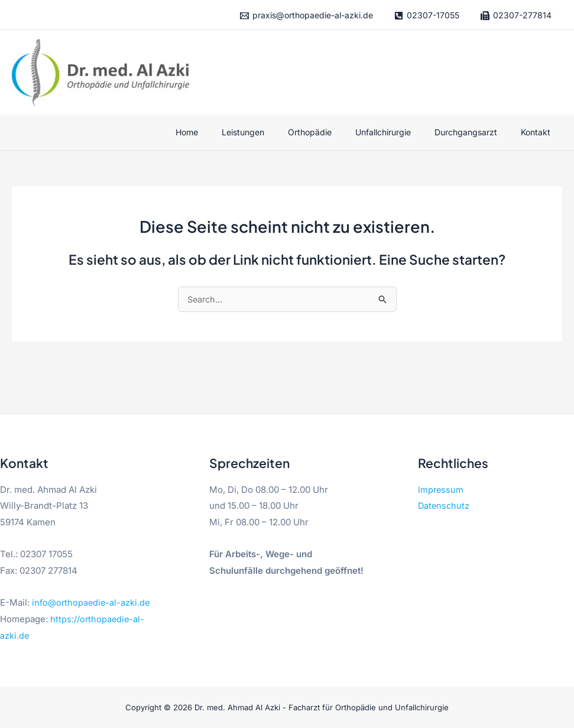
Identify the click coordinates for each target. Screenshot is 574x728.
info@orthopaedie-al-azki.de (92, 602)
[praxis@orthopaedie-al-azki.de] (306, 16)
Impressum (441, 490)
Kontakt (539, 132)
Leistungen (275, 132)
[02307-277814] (516, 16)
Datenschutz (445, 507)
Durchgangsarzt (476, 132)
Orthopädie (335, 132)
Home (226, 132)
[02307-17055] (427, 16)
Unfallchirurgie (401, 132)
